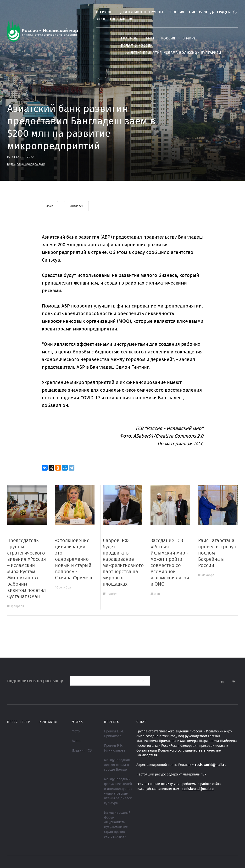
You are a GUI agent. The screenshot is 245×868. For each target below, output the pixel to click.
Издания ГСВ (82, 751)
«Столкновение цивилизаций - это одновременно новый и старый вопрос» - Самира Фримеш (74, 559)
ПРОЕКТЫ (112, 722)
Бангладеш (77, 206)
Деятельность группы (139, 12)
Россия (166, 38)
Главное (126, 38)
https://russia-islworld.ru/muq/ (26, 164)
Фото (76, 731)
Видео (77, 741)
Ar (223, 12)
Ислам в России (134, 46)
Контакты (48, 722)
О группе (102, 12)
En (212, 12)
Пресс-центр (19, 722)
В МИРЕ (186, 38)
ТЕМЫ (146, 38)
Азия (50, 206)
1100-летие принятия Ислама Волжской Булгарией (168, 53)
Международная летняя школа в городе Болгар (117, 765)
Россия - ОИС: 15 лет (187, 12)
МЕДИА (77, 722)
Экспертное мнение (112, 19)
